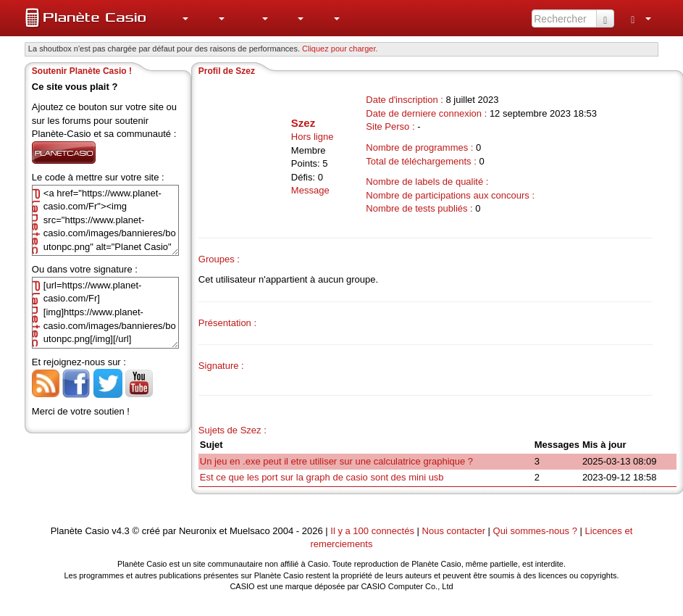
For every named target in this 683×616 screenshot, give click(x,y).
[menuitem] (177, 18)
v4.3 (121, 531)
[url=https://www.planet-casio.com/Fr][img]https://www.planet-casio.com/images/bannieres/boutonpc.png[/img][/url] (105, 313)
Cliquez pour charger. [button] (340, 49)
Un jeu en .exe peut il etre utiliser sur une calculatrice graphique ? (336, 461)
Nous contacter (454, 531)
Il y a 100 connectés (373, 531)
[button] (177, 18)
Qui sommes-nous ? (535, 531)
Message (310, 190)
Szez (303, 123)
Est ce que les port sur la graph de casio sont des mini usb (322, 477)
